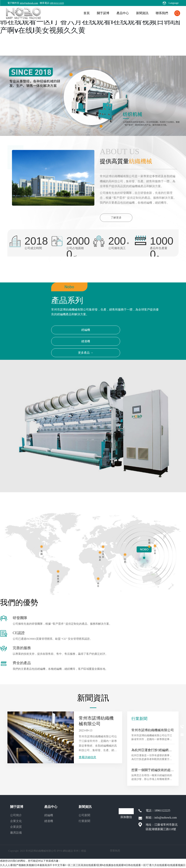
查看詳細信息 (87, 757)
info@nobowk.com (29, 3)
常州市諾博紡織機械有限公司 (153, 730)
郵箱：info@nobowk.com (161, 818)
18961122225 (162, 810)
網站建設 (68, 851)
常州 (76, 851)
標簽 (84, 851)
